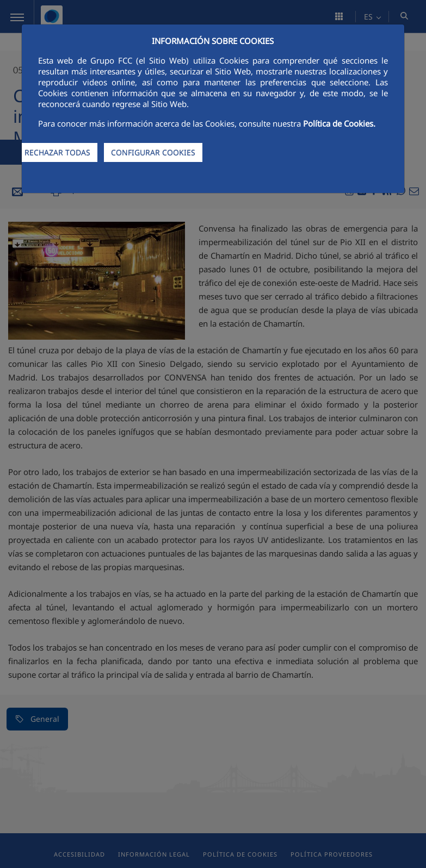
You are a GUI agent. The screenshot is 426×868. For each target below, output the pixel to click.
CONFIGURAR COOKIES (153, 152)
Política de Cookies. (339, 123)
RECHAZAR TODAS (57, 152)
